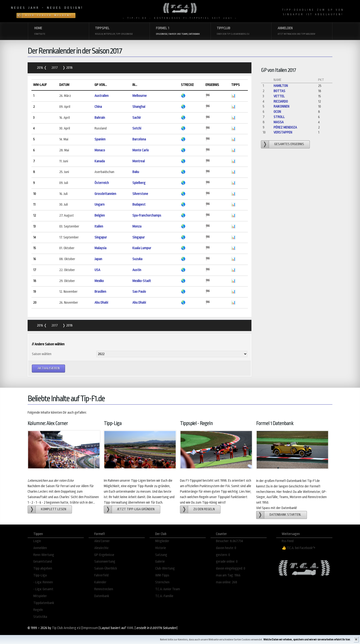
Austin (137, 270)
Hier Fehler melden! (48, 15)
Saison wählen (42, 354)
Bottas (279, 91)
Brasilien (100, 292)
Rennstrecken (104, 589)
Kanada (100, 161)
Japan (98, 259)
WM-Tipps (162, 575)
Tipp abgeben (43, 568)
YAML (130, 628)
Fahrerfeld (101, 575)
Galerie (160, 562)
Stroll (279, 117)
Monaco (100, 150)
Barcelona (139, 139)
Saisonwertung (105, 562)
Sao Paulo (139, 292)
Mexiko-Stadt (142, 281)
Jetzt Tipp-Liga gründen (136, 509)
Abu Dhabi (101, 303)
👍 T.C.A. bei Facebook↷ (299, 548)
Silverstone (140, 194)
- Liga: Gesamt (43, 589)
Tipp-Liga (40, 575)
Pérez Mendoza (285, 127)
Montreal (139, 161)
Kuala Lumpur (142, 248)
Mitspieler (40, 596)
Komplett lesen (54, 509)
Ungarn (100, 205)
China (98, 107)
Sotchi (137, 128)
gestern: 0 (223, 555)
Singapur (101, 237)
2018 (69, 68)
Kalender (100, 582)
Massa (279, 122)
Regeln (38, 610)
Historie (161, 548)
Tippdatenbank (44, 603)
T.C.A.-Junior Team (168, 589)
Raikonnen (281, 107)
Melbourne (140, 96)
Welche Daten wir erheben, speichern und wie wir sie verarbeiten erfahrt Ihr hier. (307, 640)
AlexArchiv (101, 548)
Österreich (102, 183)
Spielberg (139, 183)
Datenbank (102, 596)
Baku (136, 172)
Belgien (100, 215)
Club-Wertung (165, 568)
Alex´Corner (102, 541)
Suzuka (137, 259)
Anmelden (40, 548)
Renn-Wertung (44, 555)
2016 (40, 68)
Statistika (40, 617)
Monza (137, 226)
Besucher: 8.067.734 (230, 541)
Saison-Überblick (106, 568)
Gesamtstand (43, 562)
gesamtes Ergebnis (289, 144)
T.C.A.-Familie (164, 596)
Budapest (139, 205)
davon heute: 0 (226, 548)
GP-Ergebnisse (104, 555)
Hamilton (281, 86)
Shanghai (139, 107)
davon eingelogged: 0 (231, 568)
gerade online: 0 (227, 562)
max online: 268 (227, 582)
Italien (99, 226)
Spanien (100, 139)
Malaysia (100, 248)
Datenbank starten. (285, 515)
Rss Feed (288, 541)
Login (37, 541)
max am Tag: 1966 (228, 575)
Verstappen (283, 132)
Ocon (277, 112)
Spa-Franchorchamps (147, 215)
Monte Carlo (141, 150)
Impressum (91, 628)
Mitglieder (162, 541)
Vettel (279, 96)
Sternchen (162, 582)
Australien (102, 96)
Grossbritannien (105, 194)
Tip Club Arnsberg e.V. (66, 628)
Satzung (161, 555)
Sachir (137, 118)
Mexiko (99, 281)
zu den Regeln (204, 509)
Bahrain (100, 118)
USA (97, 270)
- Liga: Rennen (43, 582)
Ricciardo (281, 102)
